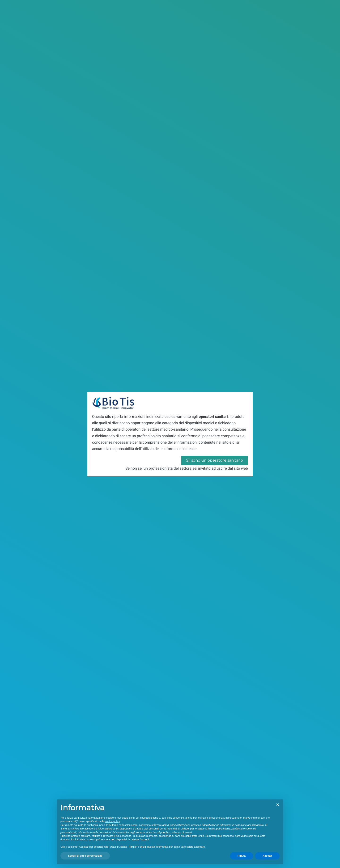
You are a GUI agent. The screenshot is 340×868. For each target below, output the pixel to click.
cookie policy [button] (112, 821)
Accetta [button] (267, 856)
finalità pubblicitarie (219, 829)
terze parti (118, 825)
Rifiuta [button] (242, 856)
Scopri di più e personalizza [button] (85, 856)
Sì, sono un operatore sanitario (215, 460)
